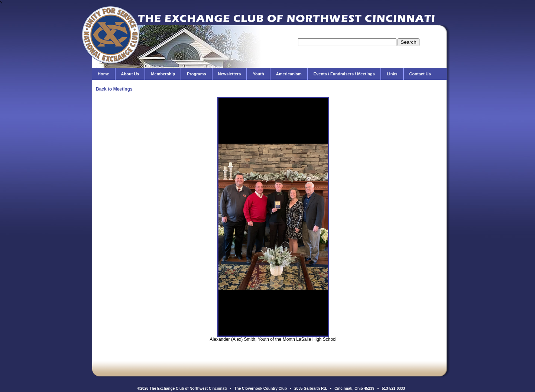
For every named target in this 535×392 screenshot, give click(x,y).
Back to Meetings (114, 89)
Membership (163, 74)
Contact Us (420, 74)
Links (392, 74)
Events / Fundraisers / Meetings (344, 74)
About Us (130, 74)
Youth (258, 74)
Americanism (289, 74)
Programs (196, 74)
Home (103, 74)
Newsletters (230, 74)
